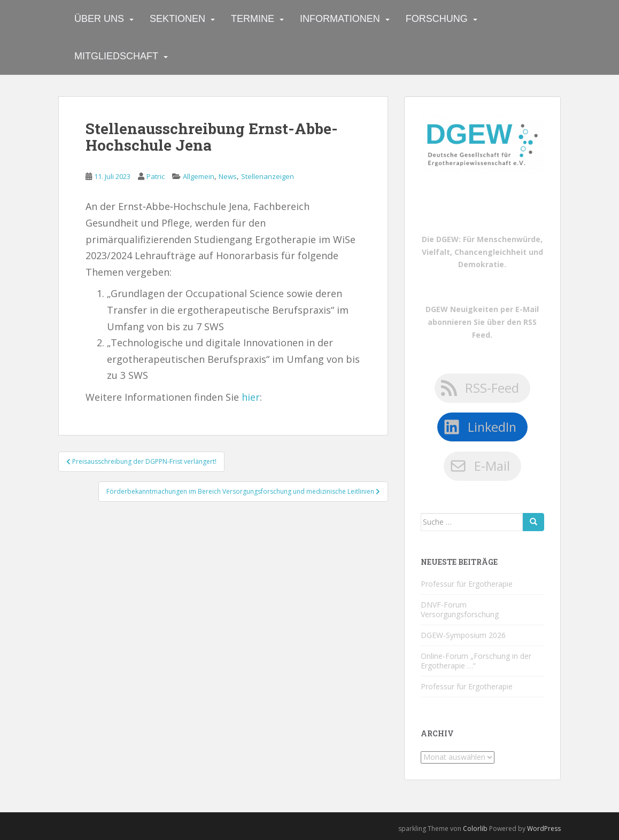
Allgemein (199, 176)
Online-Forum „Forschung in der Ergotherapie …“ (476, 661)
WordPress (544, 829)
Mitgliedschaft (116, 56)
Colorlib (475, 829)
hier (251, 397)
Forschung (437, 19)
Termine (253, 19)
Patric (156, 176)
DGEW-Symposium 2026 (463, 635)
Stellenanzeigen (268, 176)
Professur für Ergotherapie (467, 584)
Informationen (340, 19)
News (228, 176)
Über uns (99, 19)
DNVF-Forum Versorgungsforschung (460, 609)
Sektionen (177, 19)
